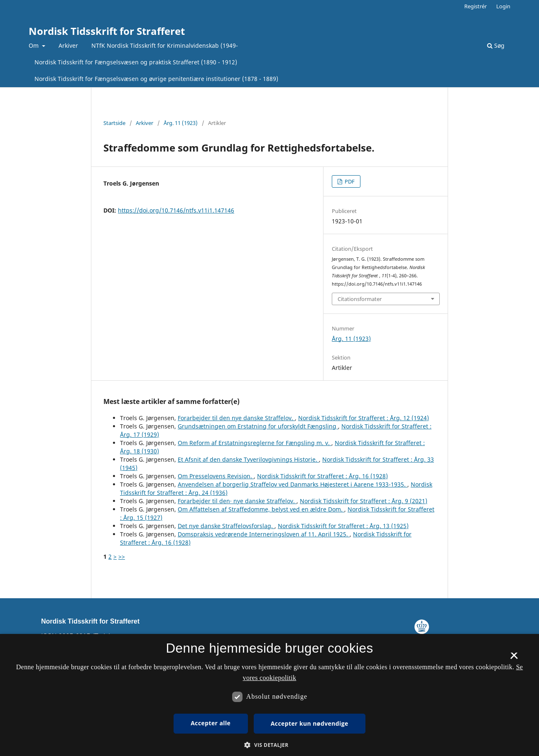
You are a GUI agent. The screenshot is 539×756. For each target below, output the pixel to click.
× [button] (514, 658)
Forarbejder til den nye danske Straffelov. (236, 418)
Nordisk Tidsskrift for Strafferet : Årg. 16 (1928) (322, 476)
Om (34, 45)
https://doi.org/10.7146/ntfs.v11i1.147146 (176, 210)
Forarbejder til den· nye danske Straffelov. (237, 501)
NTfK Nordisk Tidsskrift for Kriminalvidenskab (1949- (165, 45)
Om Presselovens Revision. (216, 476)
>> (122, 557)
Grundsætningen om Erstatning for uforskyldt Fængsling (258, 426)
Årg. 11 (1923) (181, 123)
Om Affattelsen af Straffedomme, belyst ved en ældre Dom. (261, 509)
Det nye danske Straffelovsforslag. (226, 526)
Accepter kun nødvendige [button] (310, 723)
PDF (349, 181)
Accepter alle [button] (211, 723)
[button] (269, 745)
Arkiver (68, 45)
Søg (496, 45)
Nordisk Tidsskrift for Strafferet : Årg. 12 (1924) (364, 418)
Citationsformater (360, 299)
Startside (114, 123)
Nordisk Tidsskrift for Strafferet (107, 31)
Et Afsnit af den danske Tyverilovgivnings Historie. (248, 459)
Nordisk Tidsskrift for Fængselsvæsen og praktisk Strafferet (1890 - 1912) (136, 62)
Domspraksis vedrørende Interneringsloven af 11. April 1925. (264, 534)
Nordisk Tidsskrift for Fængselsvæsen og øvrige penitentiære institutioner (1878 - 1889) (156, 79)
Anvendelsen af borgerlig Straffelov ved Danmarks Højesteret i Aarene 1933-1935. (293, 484)
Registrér (475, 6)
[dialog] (269, 695)
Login (503, 6)
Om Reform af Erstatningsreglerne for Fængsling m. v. (255, 443)
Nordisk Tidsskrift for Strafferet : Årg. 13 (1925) (343, 526)
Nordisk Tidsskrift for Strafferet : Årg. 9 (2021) (364, 501)
